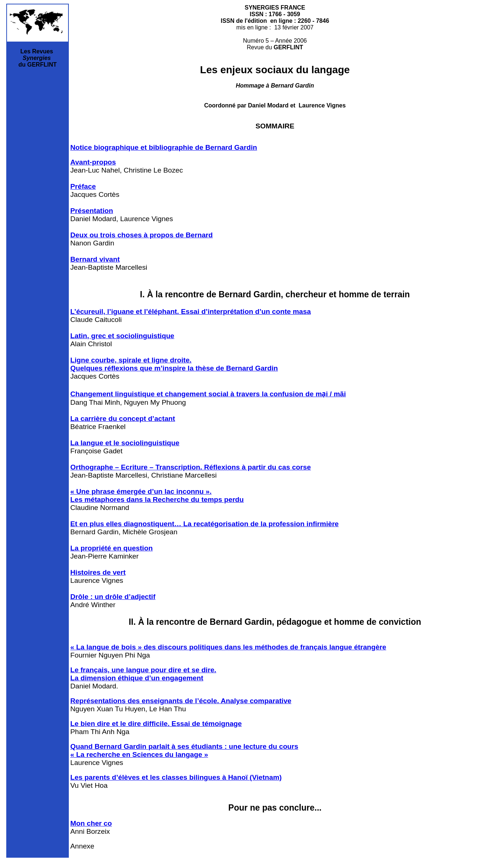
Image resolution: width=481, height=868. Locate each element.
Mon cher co (91, 823)
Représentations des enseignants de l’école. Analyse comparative (181, 701)
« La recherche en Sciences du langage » (139, 754)
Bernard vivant (95, 259)
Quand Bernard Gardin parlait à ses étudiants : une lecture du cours (184, 746)
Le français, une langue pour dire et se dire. (143, 670)
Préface (83, 186)
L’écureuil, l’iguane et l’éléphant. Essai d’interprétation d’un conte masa (191, 311)
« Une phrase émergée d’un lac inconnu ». (141, 491)
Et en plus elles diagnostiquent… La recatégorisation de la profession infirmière (204, 524)
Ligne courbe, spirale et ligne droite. (131, 360)
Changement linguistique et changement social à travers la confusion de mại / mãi (208, 394)
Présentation (92, 211)
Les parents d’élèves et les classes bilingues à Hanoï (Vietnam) (176, 777)
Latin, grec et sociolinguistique (122, 336)
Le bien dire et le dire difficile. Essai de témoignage (156, 724)
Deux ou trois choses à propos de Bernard (142, 235)
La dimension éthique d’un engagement (137, 678)
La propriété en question (112, 548)
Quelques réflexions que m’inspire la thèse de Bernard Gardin (174, 368)
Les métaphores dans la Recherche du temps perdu (157, 499)
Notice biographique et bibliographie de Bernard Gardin (164, 147)
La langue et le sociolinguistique (125, 443)
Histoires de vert (98, 572)
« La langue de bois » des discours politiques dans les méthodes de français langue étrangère (228, 647)
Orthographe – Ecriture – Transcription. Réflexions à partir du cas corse (191, 467)
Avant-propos (93, 162)
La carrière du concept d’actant (123, 419)
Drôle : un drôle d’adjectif (113, 597)
